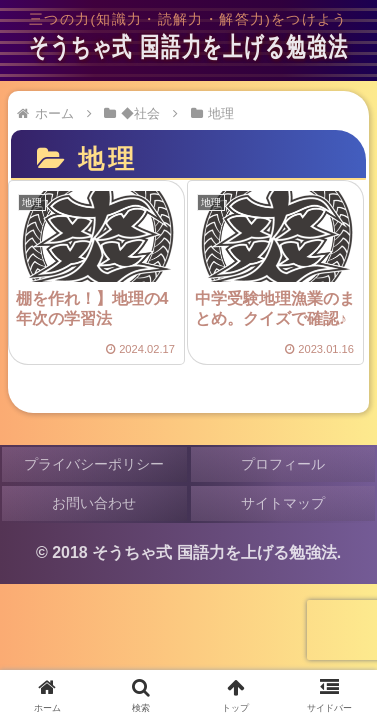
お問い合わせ (94, 503)
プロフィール (283, 464)
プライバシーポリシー (94, 464)
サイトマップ (283, 503)
